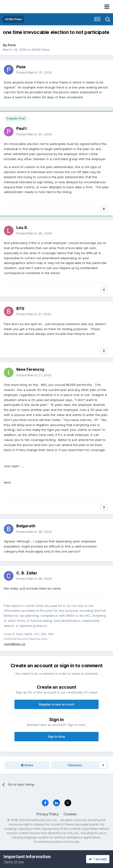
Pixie (12, 45)
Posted (34, 72)
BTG (20, 308)
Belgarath (26, 526)
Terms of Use (14, 862)
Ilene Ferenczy (30, 369)
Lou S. (22, 227)
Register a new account (57, 704)
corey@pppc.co (15, 644)
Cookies (70, 814)
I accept (98, 859)
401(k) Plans (41, 50)
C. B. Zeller (27, 573)
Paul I (21, 128)
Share (27, 765)
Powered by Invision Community (56, 842)
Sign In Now (56, 736)
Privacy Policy (48, 814)
